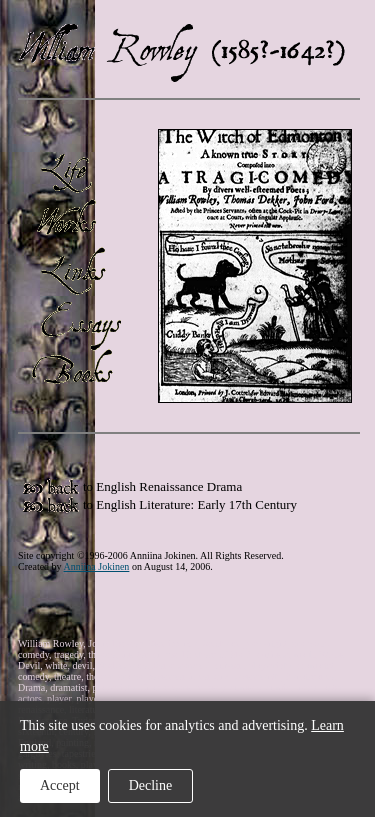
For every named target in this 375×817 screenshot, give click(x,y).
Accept (60, 785)
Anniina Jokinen (97, 566)
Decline (151, 785)
